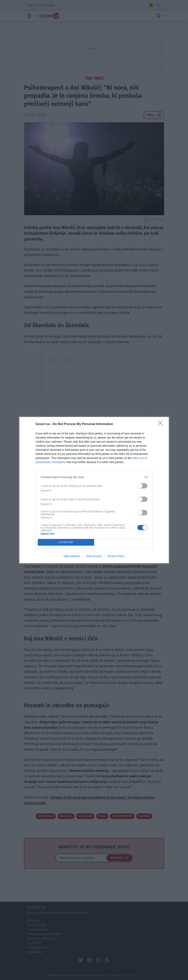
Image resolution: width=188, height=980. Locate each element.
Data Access (94, 556)
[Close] (162, 424)
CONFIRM (66, 542)
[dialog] (94, 490)
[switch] (142, 486)
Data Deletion (72, 556)
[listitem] (94, 477)
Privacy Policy (116, 556)
